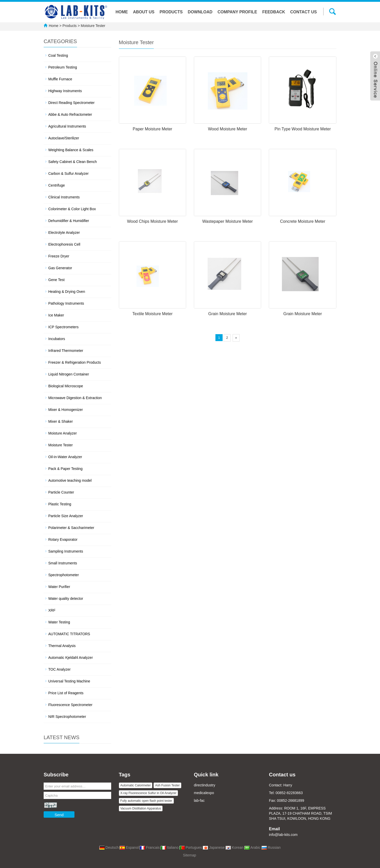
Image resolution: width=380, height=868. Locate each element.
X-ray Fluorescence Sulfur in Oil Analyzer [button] (149, 793)
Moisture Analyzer (63, 433)
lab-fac (199, 801)
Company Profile (237, 12)
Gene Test (56, 280)
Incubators (57, 339)
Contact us (303, 12)
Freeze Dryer (59, 256)
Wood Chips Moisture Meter (153, 221)
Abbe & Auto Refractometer (70, 114)
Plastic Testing (60, 504)
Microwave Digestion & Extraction (75, 398)
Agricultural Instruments (67, 126)
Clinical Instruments (64, 197)
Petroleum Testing (63, 67)
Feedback (274, 12)
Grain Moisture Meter (227, 314)
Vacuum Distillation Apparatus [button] (141, 808)
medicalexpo (204, 793)
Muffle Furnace (60, 79)
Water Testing (59, 622)
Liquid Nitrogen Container (69, 374)
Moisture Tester (93, 26)
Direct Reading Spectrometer (72, 103)
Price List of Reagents (66, 693)
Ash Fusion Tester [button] (167, 785)
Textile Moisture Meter (152, 314)
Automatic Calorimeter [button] (136, 785)
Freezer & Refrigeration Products (75, 362)
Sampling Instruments (66, 551)
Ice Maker (56, 315)
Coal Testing (58, 55)
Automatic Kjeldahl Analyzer (71, 658)
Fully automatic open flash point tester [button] (146, 801)
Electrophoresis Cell (64, 244)
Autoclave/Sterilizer (64, 138)
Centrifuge (57, 185)
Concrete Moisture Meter (303, 221)
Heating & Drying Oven (67, 292)
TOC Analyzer (59, 669)
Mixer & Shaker (61, 421)
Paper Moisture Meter (153, 129)
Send (59, 815)
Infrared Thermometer (66, 351)
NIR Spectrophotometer (67, 717)
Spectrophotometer (64, 575)
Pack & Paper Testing (65, 469)
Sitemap (189, 855)
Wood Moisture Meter (228, 129)
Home (122, 12)
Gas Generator (60, 268)
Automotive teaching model (70, 480)
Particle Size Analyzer (66, 516)
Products (171, 12)
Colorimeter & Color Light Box (72, 209)
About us (144, 12)
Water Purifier (59, 587)
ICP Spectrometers (63, 327)
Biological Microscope (66, 386)
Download (200, 12)
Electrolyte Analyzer (64, 233)
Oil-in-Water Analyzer (65, 457)
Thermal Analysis (62, 646)
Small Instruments (63, 563)
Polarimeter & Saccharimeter (71, 528)
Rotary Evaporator (63, 539)
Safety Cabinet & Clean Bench (73, 162)
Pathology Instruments (66, 303)
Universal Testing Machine (69, 681)
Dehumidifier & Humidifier (69, 221)
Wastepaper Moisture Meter (228, 221)
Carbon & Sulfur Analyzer (68, 173)
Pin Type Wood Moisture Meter (303, 129)
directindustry (205, 785)
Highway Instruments (65, 91)
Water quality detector (66, 599)
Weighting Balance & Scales (71, 150)
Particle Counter (61, 492)
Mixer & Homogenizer (66, 410)
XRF (52, 610)
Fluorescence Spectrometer (70, 705)
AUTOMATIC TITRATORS (69, 634)
